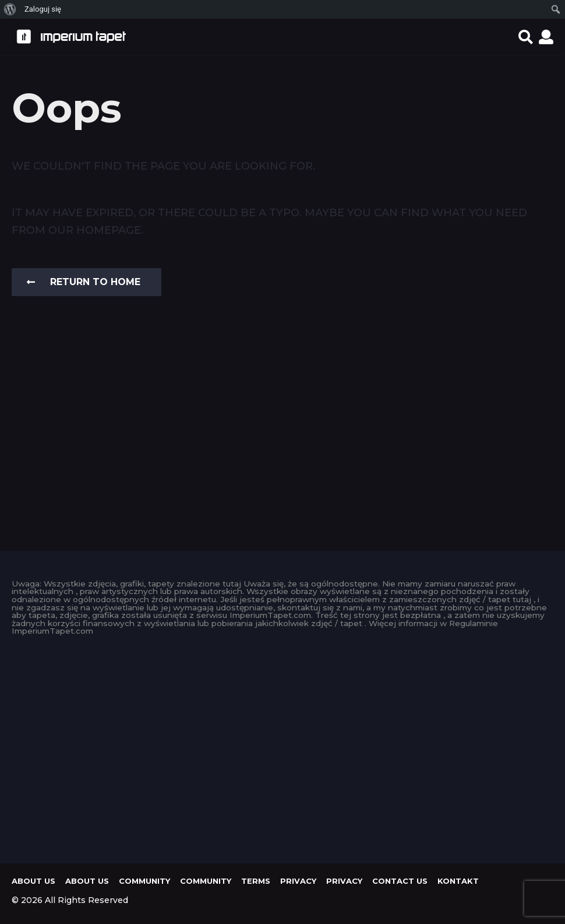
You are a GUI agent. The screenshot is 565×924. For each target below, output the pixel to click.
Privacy (298, 881)
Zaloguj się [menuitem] (43, 9)
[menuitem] (10, 9)
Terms (256, 881)
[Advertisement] (282, 746)
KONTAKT (458, 881)
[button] (526, 37)
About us (33, 881)
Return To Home (84, 282)
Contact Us (400, 881)
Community (144, 881)
